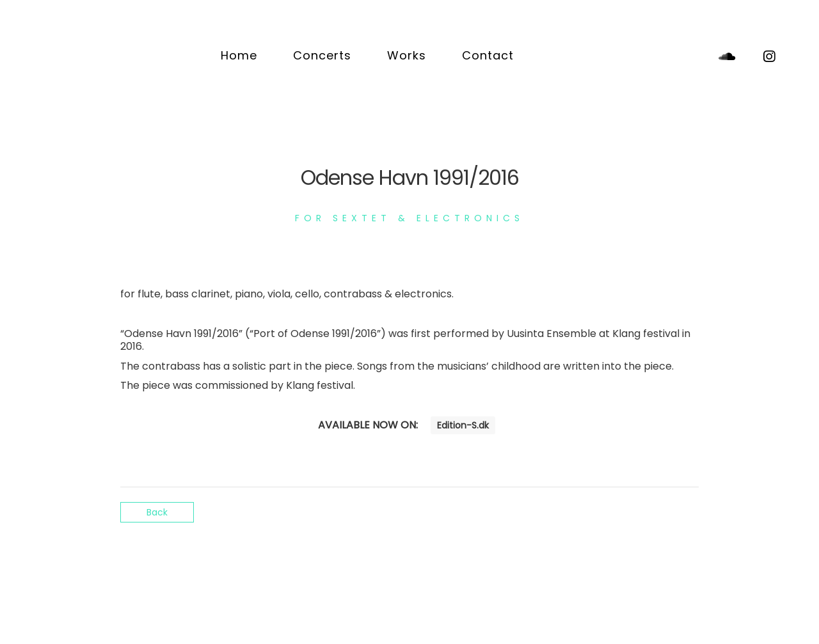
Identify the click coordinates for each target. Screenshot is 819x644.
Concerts (322, 55)
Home (239, 55)
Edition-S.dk (463, 425)
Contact (488, 55)
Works (407, 55)
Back (157, 512)
